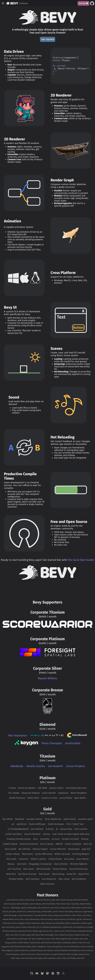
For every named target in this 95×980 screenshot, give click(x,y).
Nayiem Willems (47, 678)
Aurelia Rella (73, 743)
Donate (83, 3)
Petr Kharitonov (18, 736)
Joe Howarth (56, 766)
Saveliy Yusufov (36, 766)
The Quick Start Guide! (81, 560)
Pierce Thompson (52, 743)
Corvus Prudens (75, 766)
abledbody (17, 766)
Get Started (48, 39)
